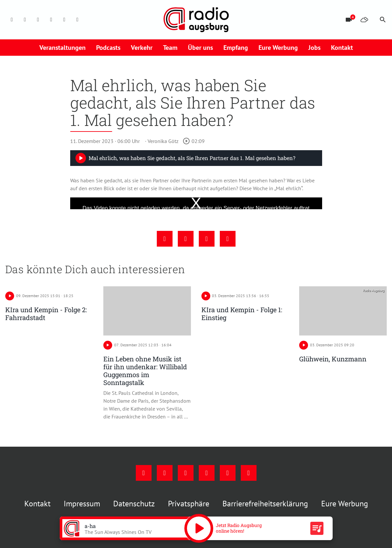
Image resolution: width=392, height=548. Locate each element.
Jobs (314, 48)
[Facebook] (12, 20)
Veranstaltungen (62, 48)
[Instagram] (25, 20)
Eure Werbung (278, 48)
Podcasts (108, 48)
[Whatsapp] (77, 20)
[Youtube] (38, 20)
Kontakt (342, 48)
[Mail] (51, 20)
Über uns (200, 48)
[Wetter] (364, 20)
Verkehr (142, 48)
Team (170, 48)
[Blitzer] (349, 20)
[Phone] (64, 20)
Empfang (236, 48)
